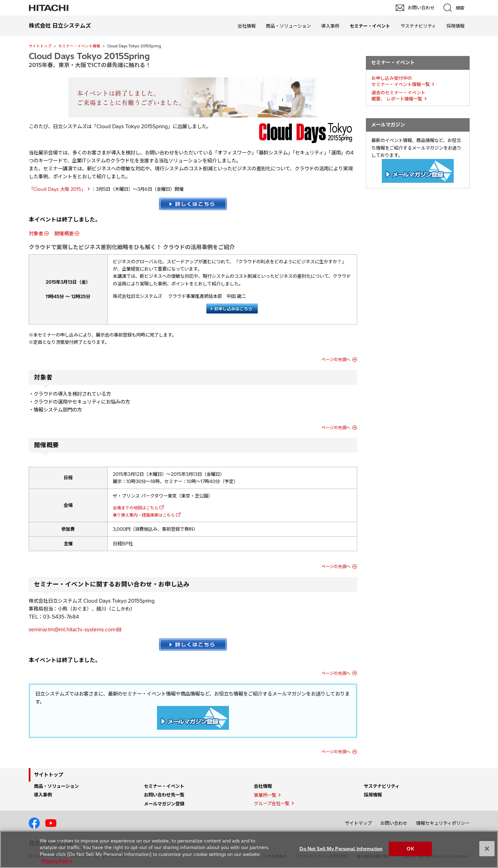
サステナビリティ (418, 26)
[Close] (487, 849)
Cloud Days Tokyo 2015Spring (89, 56)
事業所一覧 (265, 795)
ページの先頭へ (336, 360)
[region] (249, 849)
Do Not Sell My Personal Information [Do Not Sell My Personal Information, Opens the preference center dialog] (341, 849)
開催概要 (64, 234)
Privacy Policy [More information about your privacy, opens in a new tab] (57, 861)
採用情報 (455, 26)
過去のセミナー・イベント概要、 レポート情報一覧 (398, 96)
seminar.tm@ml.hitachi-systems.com (72, 630)
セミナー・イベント (164, 786)
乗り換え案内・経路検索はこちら (144, 515)
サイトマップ (358, 823)
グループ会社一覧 (272, 803)
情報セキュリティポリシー (443, 823)
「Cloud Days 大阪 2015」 (57, 189)
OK (410, 849)
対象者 (36, 234)
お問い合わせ (394, 823)
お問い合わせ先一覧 (164, 795)
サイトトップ (40, 46)
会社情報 (247, 26)
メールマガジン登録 (164, 804)
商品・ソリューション (288, 26)
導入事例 (330, 26)
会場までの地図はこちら (136, 508)
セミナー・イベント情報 (79, 46)
